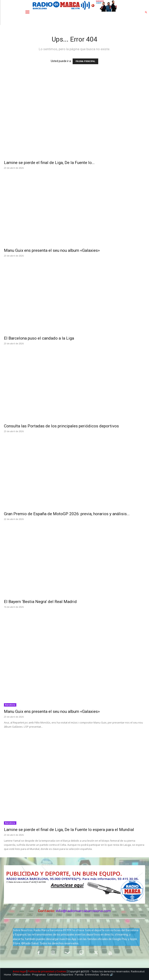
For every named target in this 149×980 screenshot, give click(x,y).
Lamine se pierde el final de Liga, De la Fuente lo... (49, 163)
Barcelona (10, 705)
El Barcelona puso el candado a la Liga (39, 338)
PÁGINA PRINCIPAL (85, 61)
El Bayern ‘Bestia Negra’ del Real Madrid (40, 602)
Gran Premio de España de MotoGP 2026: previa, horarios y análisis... (67, 514)
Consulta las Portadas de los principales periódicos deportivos (61, 426)
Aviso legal (19, 971)
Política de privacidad (41, 971)
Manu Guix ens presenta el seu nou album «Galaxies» (52, 250)
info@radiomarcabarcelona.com (83, 911)
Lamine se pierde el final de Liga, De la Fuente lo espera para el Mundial (69, 830)
